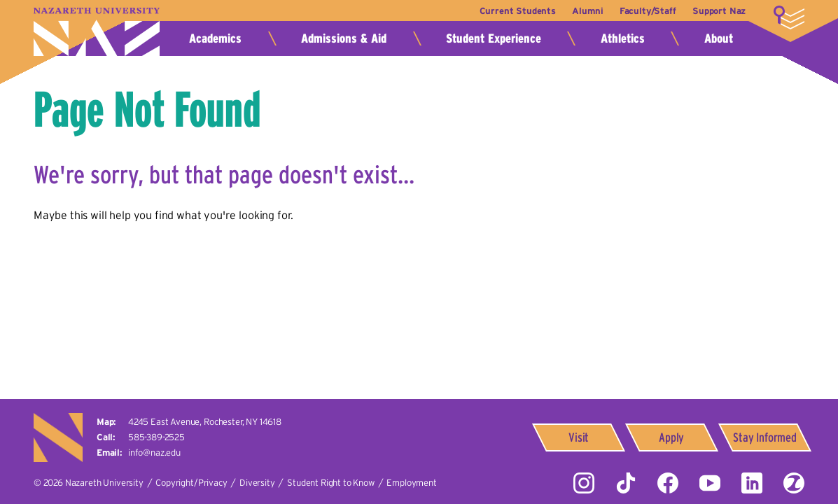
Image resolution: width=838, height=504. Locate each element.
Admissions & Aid (344, 38)
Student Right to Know (331, 483)
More (789, 17)
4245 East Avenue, (205, 422)
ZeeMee (794, 483)
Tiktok (626, 483)
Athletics (623, 38)
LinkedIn (752, 483)
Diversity (257, 483)
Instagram (584, 483)
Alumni (584, 11)
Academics (215, 38)
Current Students (512, 11)
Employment (411, 483)
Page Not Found (147, 109)
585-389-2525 (156, 437)
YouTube (710, 483)
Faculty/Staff (646, 11)
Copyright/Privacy (191, 483)
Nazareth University (97, 32)
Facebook (668, 483)
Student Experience (494, 38)
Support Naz (719, 11)
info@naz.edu (154, 453)
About (719, 38)
